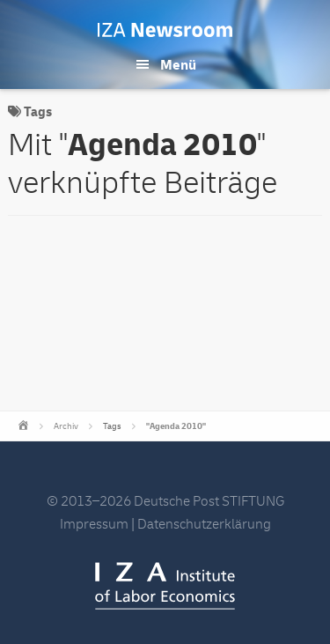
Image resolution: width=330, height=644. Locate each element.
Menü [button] (178, 65)
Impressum (94, 524)
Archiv (66, 426)
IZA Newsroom (165, 30)
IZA (165, 586)
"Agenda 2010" (176, 426)
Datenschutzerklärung (204, 524)
